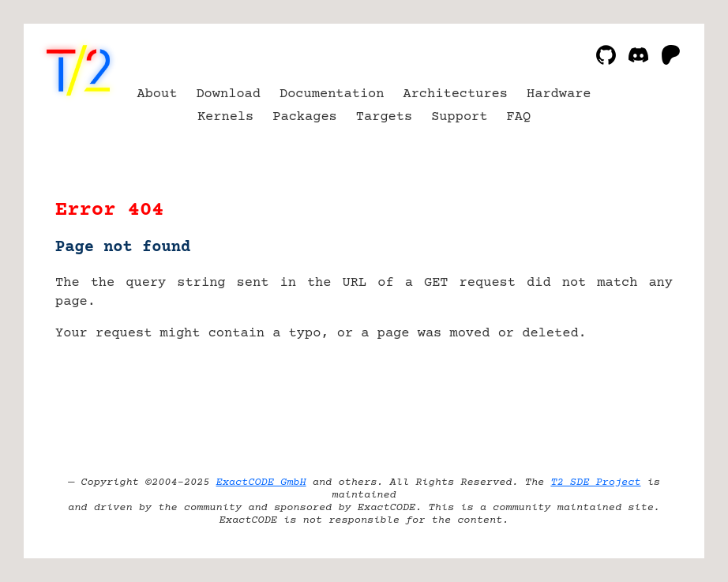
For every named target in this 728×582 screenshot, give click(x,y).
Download (228, 94)
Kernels (225, 117)
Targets (384, 117)
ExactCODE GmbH (261, 482)
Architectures (455, 94)
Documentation (332, 94)
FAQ (519, 117)
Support (459, 117)
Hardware (559, 94)
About (157, 94)
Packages (305, 117)
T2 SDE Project (595, 482)
